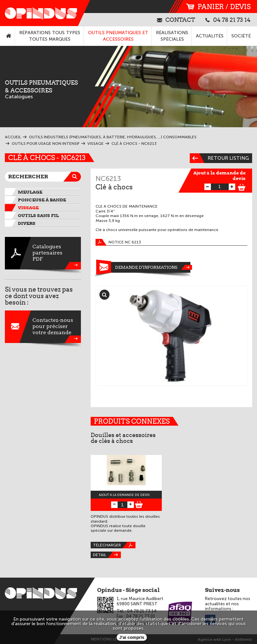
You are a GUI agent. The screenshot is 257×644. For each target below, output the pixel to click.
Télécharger (114, 545)
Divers (27, 223)
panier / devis (218, 7)
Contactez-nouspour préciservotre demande (43, 327)
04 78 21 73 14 (228, 20)
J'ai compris (132, 637)
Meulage (30, 192)
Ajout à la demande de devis (219, 176)
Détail (107, 555)
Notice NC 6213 (118, 242)
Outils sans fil (38, 215)
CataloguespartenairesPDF (43, 253)
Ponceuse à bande (42, 200)
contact (176, 20)
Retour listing (219, 158)
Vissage (28, 208)
